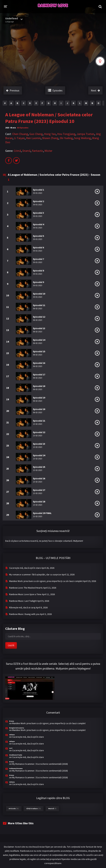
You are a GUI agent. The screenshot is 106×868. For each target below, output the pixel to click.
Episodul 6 (38, 247)
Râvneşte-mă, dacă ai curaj (22, 607)
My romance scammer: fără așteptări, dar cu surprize (35, 574)
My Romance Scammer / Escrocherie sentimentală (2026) (40, 764)
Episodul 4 (38, 224)
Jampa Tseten (85, 134)
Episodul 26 (39, 478)
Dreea (12, 721)
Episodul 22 (39, 432)
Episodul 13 (39, 328)
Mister (48, 151)
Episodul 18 (39, 386)
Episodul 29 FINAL (42, 513)
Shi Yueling (66, 138)
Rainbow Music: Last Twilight (23, 601)
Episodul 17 (39, 375)
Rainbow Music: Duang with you (24, 614)
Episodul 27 (39, 490)
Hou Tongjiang (66, 134)
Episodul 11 (39, 305)
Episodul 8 (38, 271)
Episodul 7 (38, 259)
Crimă (17, 151)
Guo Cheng (36, 134)
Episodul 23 (39, 444)
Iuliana (12, 735)
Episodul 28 (39, 502)
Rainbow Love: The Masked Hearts (26, 588)
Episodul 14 (39, 340)
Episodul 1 (38, 190)
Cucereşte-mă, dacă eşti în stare (25, 568)
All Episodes (23, 128)
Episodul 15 (39, 351)
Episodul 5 (38, 236)
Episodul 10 (39, 294)
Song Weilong (82, 138)
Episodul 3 (38, 213)
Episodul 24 (39, 455)
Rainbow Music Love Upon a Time (25, 594)
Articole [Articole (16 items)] (14, 809)
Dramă (26, 151)
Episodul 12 (39, 317)
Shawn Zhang (50, 138)
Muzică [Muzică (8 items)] (52, 809)
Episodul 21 (39, 421)
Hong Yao (50, 134)
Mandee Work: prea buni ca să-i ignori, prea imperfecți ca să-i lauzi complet (46, 581)
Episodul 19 (39, 398)
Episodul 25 (39, 467)
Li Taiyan (19, 138)
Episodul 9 (38, 282)
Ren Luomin (33, 138)
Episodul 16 (39, 363)
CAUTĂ (11, 645)
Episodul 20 (39, 409)
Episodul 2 (38, 201)
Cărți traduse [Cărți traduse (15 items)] (34, 809)
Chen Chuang (20, 134)
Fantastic (37, 151)
